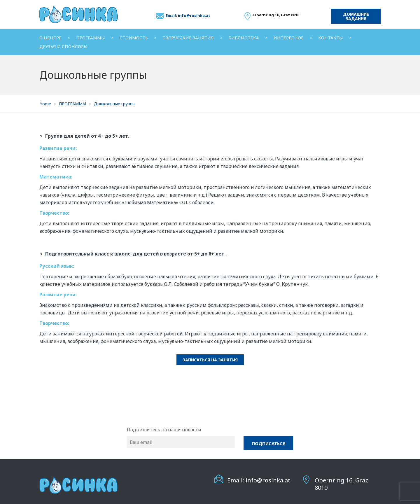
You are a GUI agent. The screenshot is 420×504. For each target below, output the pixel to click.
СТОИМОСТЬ (134, 38)
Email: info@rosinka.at (188, 15)
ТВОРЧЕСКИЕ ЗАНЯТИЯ (188, 38)
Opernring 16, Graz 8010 (341, 484)
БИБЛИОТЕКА (244, 38)
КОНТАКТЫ (331, 38)
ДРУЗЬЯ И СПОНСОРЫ (63, 46)
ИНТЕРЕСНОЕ (289, 38)
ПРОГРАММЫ (91, 38)
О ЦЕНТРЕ (50, 38)
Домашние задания (356, 16)
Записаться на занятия (210, 360)
